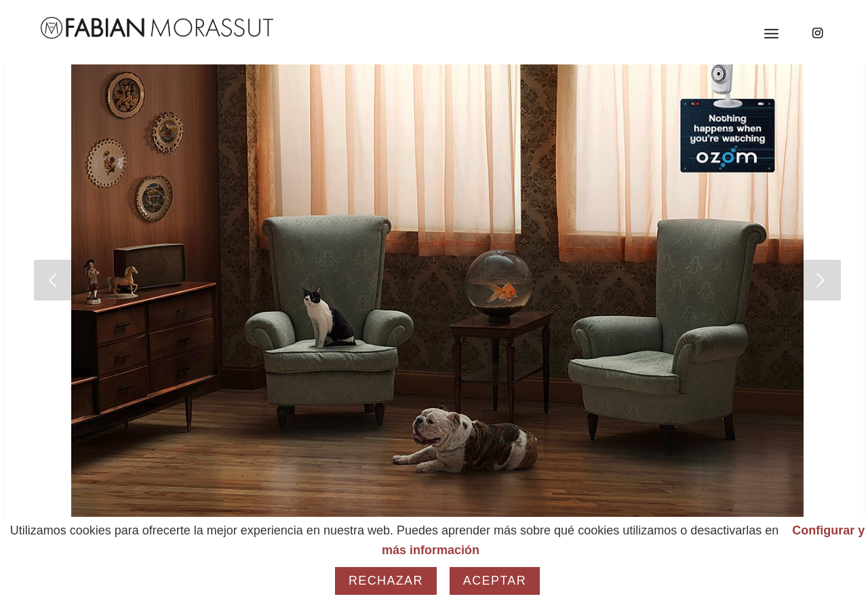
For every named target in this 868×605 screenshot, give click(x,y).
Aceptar (495, 581)
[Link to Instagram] (817, 33)
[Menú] (771, 34)
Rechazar (386, 581)
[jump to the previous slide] (54, 280)
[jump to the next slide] (821, 280)
